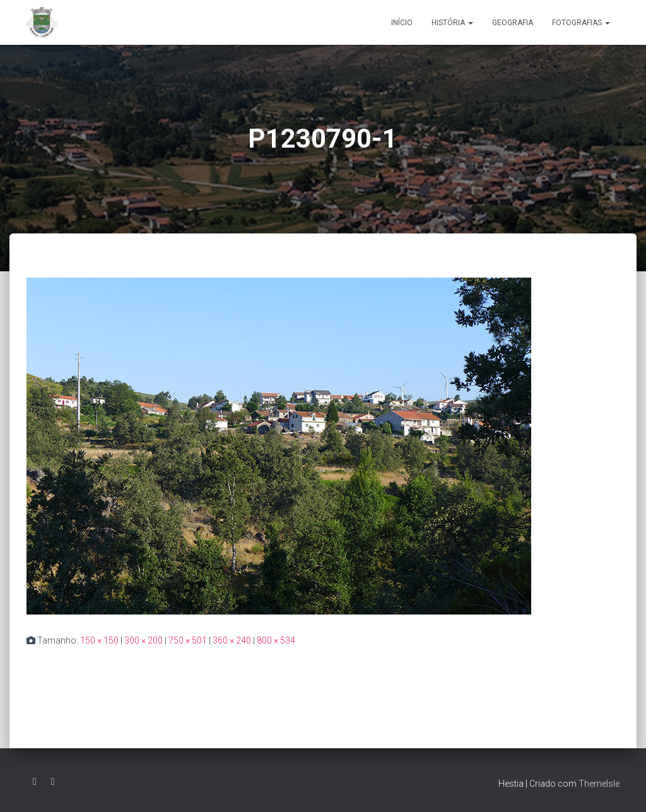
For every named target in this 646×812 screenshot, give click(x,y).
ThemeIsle (599, 784)
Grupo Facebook (53, 782)
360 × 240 (232, 640)
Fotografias (581, 23)
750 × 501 (188, 640)
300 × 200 (144, 640)
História (452, 23)
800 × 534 (276, 640)
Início (402, 23)
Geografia (513, 23)
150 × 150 (99, 640)
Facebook (35, 782)
